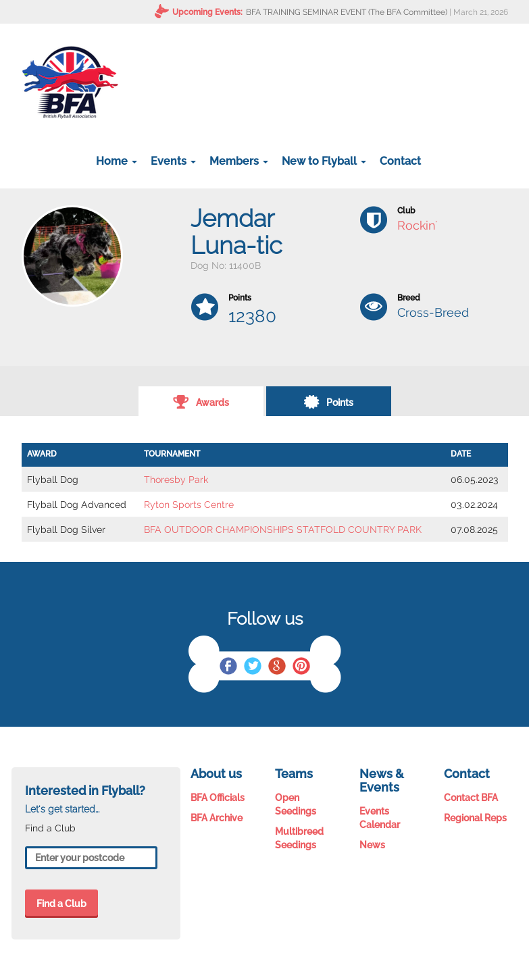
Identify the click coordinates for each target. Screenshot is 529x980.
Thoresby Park (176, 480)
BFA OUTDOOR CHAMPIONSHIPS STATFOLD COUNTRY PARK (283, 530)
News (372, 845)
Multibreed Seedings (299, 838)
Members (239, 161)
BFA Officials (218, 798)
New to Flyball (324, 161)
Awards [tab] (201, 401)
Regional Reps (475, 818)
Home (117, 161)
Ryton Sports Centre (189, 505)
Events (173, 161)
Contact (400, 161)
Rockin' (417, 225)
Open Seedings (296, 804)
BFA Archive (217, 818)
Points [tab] (328, 401)
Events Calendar (380, 818)
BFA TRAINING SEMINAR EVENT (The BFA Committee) (347, 12)
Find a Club (61, 904)
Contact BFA (471, 798)
